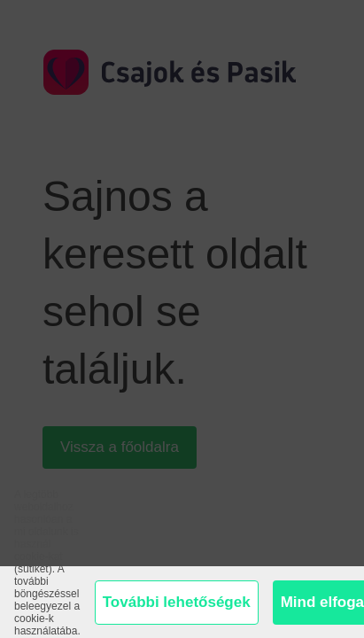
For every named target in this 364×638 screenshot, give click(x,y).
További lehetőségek (177, 602)
